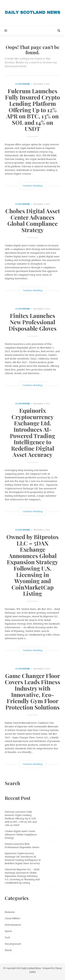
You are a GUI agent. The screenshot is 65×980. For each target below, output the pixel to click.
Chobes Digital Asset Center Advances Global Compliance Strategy (33, 220)
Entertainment (13, 925)
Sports (8, 931)
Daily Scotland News (31, 968)
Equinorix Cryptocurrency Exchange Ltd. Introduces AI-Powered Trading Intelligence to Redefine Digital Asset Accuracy (32, 432)
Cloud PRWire (23, 84)
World (8, 950)
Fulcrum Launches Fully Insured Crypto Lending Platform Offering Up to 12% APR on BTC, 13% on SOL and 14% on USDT (32, 110)
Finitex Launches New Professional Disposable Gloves (33, 322)
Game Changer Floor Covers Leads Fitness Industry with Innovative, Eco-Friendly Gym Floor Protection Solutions (32, 691)
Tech (7, 938)
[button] (4, 30)
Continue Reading (33, 186)
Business (10, 912)
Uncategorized (13, 944)
